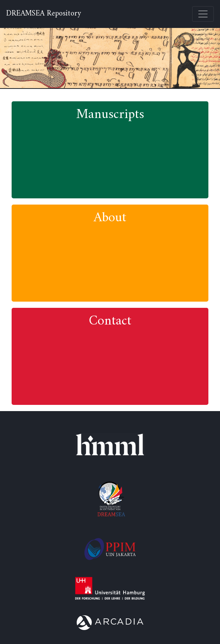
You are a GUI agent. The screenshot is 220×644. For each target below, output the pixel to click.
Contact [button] (110, 321)
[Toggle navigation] (203, 14)
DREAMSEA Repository (44, 14)
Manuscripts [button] (110, 115)
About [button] (110, 218)
